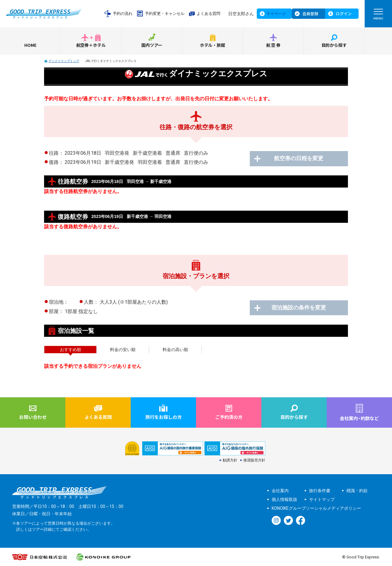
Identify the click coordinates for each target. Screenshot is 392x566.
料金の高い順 (175, 350)
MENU (378, 16)
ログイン (344, 14)
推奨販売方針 (254, 460)
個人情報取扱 (284, 499)
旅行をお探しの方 (163, 417)
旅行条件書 (320, 491)
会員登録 (310, 14)
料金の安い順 (123, 350)
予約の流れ (123, 14)
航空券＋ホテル (91, 45)
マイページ (276, 14)
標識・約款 (357, 491)
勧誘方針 (230, 460)
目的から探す (334, 45)
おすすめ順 (70, 350)
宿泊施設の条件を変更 (299, 308)
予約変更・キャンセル (165, 14)
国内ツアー (152, 45)
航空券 (274, 45)
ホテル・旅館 (213, 45)
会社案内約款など (359, 418)
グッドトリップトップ (64, 61)
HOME (30, 45)
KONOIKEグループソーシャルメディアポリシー (316, 508)
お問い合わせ (33, 417)
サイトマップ (322, 499)
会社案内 (280, 491)
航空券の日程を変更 (299, 159)
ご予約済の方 (229, 417)
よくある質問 (208, 14)
